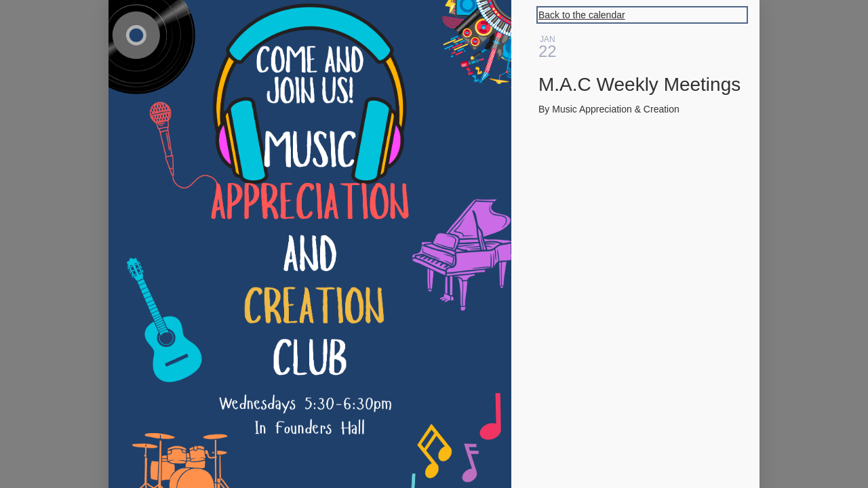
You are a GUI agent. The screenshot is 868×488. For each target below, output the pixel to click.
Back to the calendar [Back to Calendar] (582, 15)
